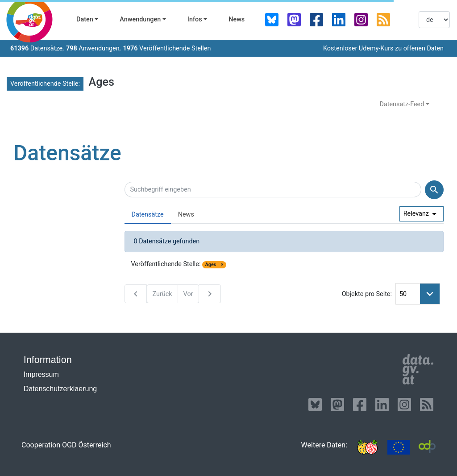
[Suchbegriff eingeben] (273, 190)
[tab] (148, 215)
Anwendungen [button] (140, 19)
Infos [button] (195, 19)
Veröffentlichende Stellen (167, 48)
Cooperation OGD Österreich (66, 445)
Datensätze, (37, 48)
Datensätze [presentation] (148, 215)
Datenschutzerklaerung (60, 389)
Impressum (41, 374)
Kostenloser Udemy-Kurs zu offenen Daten (383, 48)
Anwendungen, (93, 48)
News (237, 19)
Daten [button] (85, 19)
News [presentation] (186, 215)
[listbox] (434, 20)
